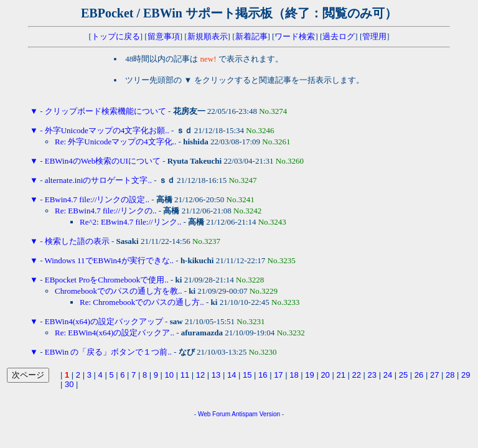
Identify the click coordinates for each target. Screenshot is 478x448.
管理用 (374, 36)
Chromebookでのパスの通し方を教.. (118, 291)
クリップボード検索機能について (105, 111)
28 (450, 375)
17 (278, 375)
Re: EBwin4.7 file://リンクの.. (106, 211)
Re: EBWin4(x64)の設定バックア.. (115, 333)
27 (434, 375)
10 (169, 375)
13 (216, 375)
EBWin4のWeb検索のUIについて (103, 161)
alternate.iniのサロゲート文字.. (98, 180)
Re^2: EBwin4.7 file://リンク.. (130, 222)
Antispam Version (256, 414)
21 (340, 375)
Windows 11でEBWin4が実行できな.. (109, 260)
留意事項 (164, 36)
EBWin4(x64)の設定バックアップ (104, 321)
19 (309, 375)
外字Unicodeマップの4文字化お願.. (107, 130)
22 (357, 375)
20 (325, 375)
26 (419, 375)
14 (232, 375)
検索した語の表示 (77, 241)
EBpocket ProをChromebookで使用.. (107, 280)
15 (247, 375)
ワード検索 (295, 36)
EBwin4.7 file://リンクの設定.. (97, 199)
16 (263, 375)
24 (388, 375)
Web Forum (214, 414)
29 (466, 375)
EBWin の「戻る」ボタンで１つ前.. (108, 352)
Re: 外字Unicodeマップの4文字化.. (115, 142)
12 (200, 375)
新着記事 (251, 36)
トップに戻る (116, 36)
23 (372, 375)
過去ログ (339, 36)
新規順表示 (208, 36)
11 (185, 375)
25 (403, 375)
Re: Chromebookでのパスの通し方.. (142, 302)
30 (69, 384)
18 (294, 375)
